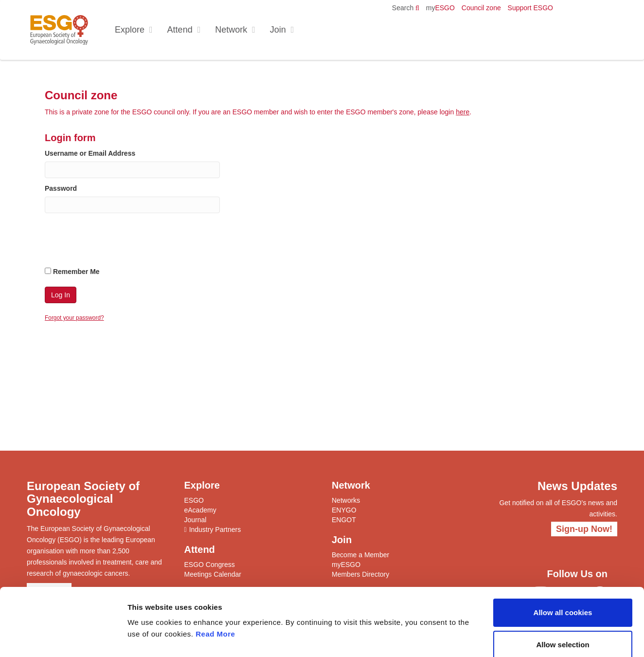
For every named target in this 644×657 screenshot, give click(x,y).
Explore (130, 30)
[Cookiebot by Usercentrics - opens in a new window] (63, 638)
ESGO (440, 8)
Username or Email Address (90, 153)
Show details (510, 638)
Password (61, 188)
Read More (215, 582)
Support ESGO (530, 8)
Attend (180, 30)
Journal (196, 520)
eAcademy (200, 510)
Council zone (481, 8)
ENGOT (344, 520)
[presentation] (119, 242)
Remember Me (72, 272)
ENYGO (344, 510)
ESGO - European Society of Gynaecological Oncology (59, 30)
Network (231, 30)
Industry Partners (215, 529)
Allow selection (563, 593)
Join (278, 30)
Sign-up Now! (584, 529)
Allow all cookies (563, 561)
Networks (346, 500)
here (463, 112)
